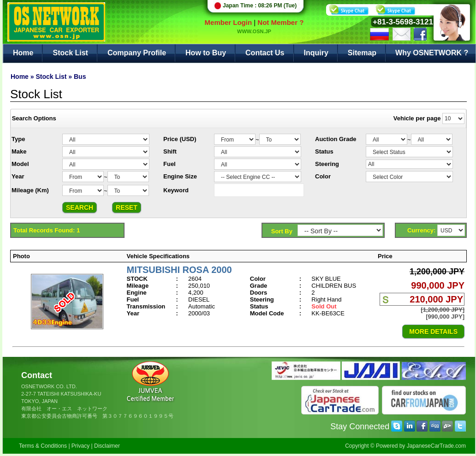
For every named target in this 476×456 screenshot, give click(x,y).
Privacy (80, 446)
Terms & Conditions (43, 446)
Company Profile (137, 53)
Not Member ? (280, 22)
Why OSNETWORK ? (432, 53)
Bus (80, 77)
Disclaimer (107, 446)
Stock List (70, 53)
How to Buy (206, 53)
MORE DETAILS (433, 332)
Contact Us (265, 53)
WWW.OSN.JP (254, 31)
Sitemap (362, 53)
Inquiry (316, 53)
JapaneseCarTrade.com (436, 446)
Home (23, 53)
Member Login (229, 22)
